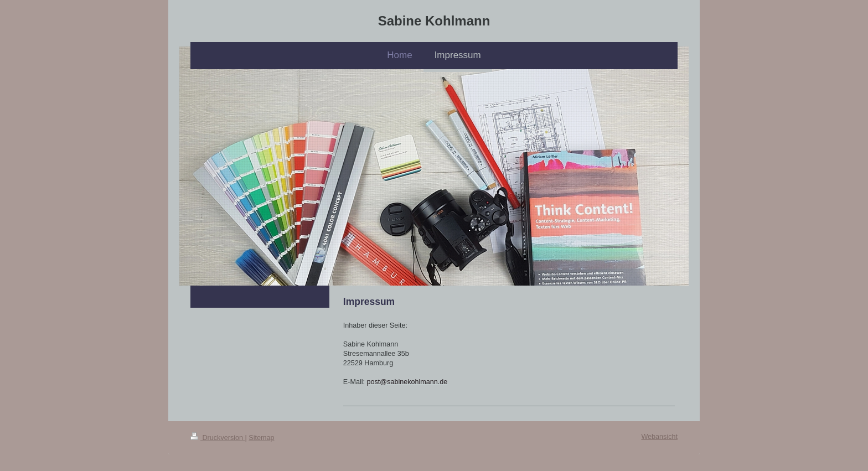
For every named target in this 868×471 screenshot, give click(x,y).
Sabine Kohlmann (434, 21)
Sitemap (261, 438)
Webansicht (659, 437)
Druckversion (218, 438)
